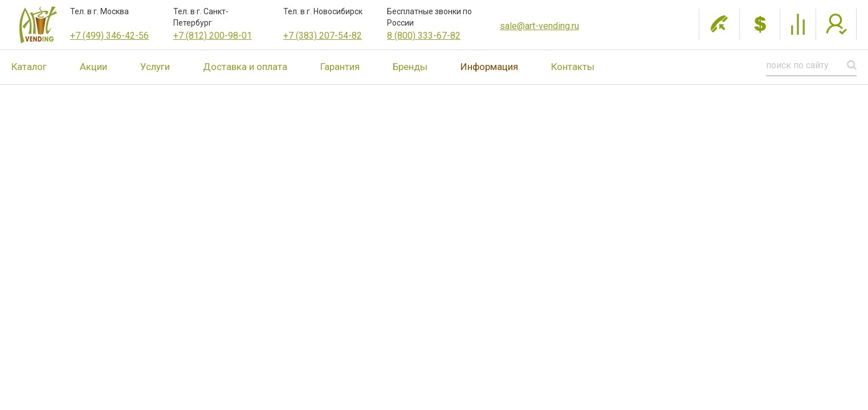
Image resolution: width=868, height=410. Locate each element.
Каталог (29, 67)
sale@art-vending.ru (539, 26)
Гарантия (340, 67)
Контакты (573, 67)
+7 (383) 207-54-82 (323, 36)
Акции (93, 67)
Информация (489, 67)
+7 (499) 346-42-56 (109, 36)
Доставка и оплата (245, 67)
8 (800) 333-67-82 (424, 36)
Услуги (155, 67)
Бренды (410, 67)
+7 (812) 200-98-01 (213, 36)
